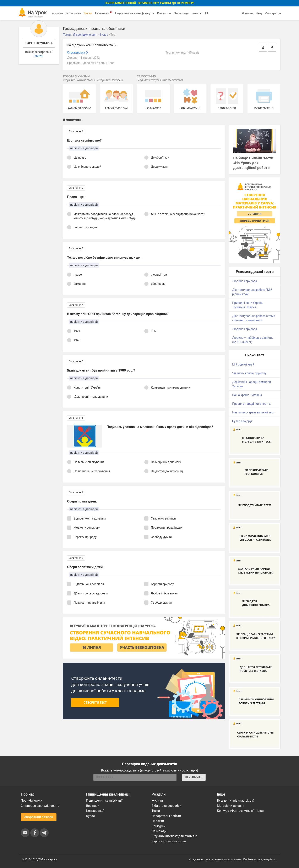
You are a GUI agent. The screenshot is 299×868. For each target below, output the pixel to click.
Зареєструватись (39, 43)
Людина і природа (244, 281)
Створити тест (95, 703)
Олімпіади (159, 831)
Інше (196, 13)
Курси (90, 816)
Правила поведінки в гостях (251, 404)
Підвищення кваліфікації (135, 13)
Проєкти (158, 821)
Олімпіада (181, 13)
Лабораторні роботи (166, 816)
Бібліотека (73, 13)
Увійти (39, 56)
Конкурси (164, 13)
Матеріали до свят (230, 806)
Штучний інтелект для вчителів (174, 836)
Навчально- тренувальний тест (253, 412)
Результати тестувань (111, 80)
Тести (88, 13)
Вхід (259, 13)
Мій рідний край (243, 364)
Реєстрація (273, 13)
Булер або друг (242, 421)
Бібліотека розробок (166, 806)
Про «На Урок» (31, 801)
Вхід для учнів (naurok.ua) (236, 801)
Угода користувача (201, 859)
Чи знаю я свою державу (249, 373)
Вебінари (93, 806)
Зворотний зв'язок (39, 817)
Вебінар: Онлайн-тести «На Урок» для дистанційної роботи (253, 163)
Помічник (104, 13)
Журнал (57, 13)
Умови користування (228, 859)
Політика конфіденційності (260, 859)
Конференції (95, 811)
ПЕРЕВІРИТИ (194, 777)
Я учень (247, 13)
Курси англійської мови (169, 841)
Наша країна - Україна (247, 395)
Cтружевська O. (78, 53)
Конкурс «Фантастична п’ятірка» (241, 811)
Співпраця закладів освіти (40, 806)
